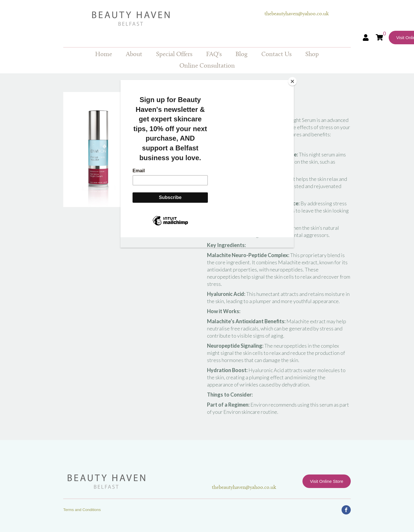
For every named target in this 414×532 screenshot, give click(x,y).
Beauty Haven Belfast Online (164, 19)
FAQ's (214, 54)
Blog (241, 54)
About (134, 54)
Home (104, 54)
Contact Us (276, 54)
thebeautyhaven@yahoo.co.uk (297, 14)
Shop (312, 54)
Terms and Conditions (82, 510)
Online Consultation (207, 66)
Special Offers (174, 54)
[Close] (292, 81)
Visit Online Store (327, 481)
